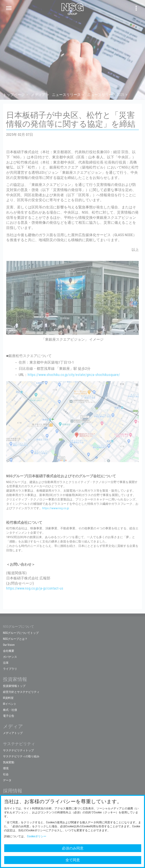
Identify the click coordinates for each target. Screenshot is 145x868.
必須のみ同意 (73, 848)
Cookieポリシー (37, 836)
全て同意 (73, 860)
